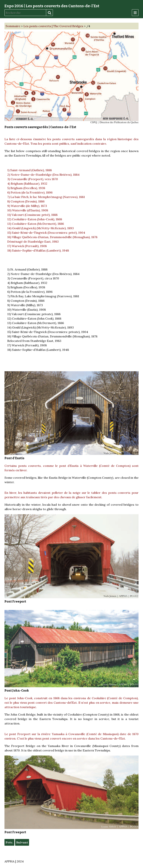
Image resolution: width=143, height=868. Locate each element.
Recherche (49, 13)
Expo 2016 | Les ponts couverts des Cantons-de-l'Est (52, 6)
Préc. (9, 842)
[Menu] (135, 13)
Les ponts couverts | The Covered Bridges (53, 26)
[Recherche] (25, 13)
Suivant (22, 842)
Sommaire (13, 26)
